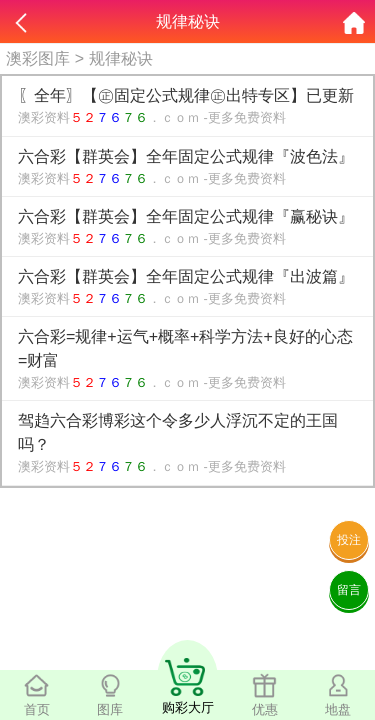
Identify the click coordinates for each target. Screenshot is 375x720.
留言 (349, 590)
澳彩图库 (38, 58)
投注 (349, 540)
